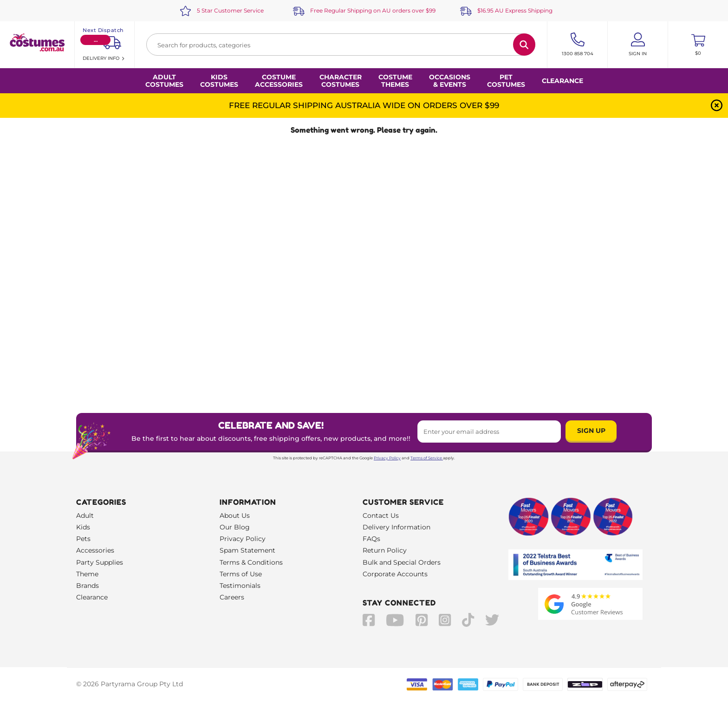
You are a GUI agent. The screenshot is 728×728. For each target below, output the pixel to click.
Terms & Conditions (251, 562)
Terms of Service (427, 458)
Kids (83, 527)
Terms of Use (241, 574)
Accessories (95, 550)
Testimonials (240, 586)
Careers (232, 597)
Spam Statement (247, 550)
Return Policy (385, 550)
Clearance (562, 81)
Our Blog (235, 527)
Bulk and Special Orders (402, 562)
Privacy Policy (387, 458)
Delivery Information (396, 527)
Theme (87, 574)
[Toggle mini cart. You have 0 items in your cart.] (698, 45)
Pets (83, 539)
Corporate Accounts (395, 574)
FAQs (371, 539)
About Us (235, 515)
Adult (85, 515)
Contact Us (381, 515)
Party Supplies (100, 562)
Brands (88, 586)
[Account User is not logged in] (638, 45)
